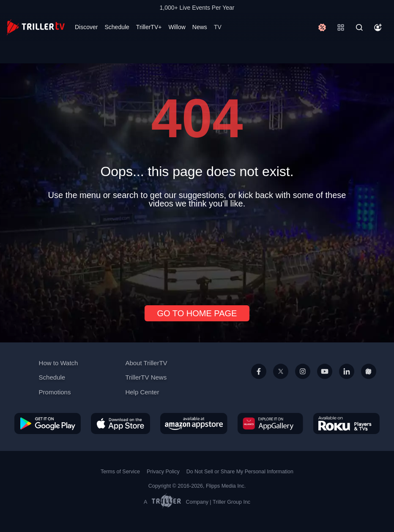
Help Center (142, 392)
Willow (177, 27)
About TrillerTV (146, 363)
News (200, 27)
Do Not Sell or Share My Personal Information (240, 472)
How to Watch (59, 363)
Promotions (55, 392)
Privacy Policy (163, 472)
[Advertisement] (197, 253)
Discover (86, 27)
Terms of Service (120, 472)
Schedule (117, 27)
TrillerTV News (146, 377)
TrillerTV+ (149, 27)
